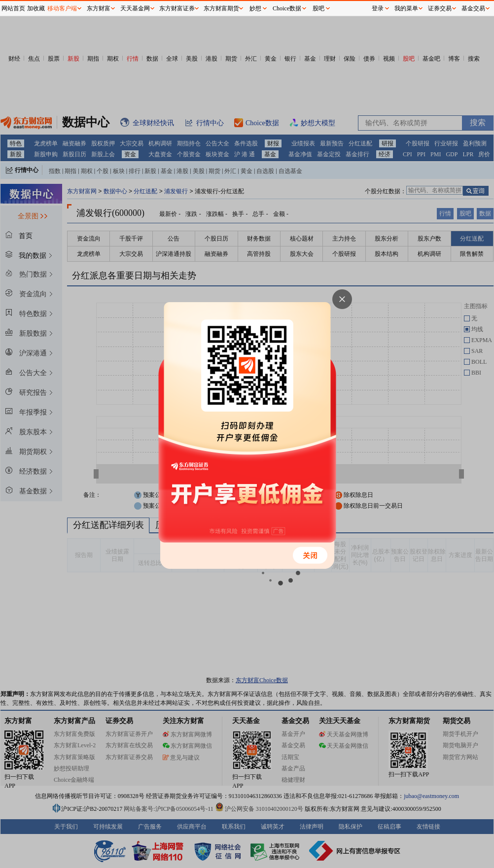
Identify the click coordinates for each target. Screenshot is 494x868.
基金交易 (473, 8)
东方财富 (99, 8)
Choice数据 (287, 8)
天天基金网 (135, 8)
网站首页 (13, 8)
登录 (378, 8)
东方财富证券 (177, 8)
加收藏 (36, 8)
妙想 (255, 8)
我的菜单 (406, 8)
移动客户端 (62, 8)
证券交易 (440, 8)
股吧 (318, 8)
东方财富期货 (221, 8)
